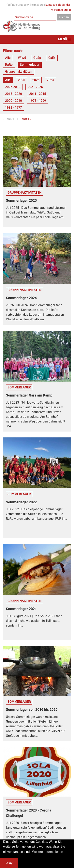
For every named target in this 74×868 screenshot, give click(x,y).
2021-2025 (35, 87)
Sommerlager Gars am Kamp (29, 395)
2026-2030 (13, 87)
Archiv (26, 119)
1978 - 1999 (38, 101)
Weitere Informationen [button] (47, 852)
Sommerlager (30, 65)
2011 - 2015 (38, 94)
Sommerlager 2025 (21, 200)
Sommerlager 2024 (21, 298)
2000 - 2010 (14, 101)
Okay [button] (9, 863)
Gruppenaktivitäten (19, 72)
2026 (22, 80)
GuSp (37, 58)
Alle (8, 58)
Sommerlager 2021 (21, 609)
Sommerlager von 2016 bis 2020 (32, 709)
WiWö (22, 58)
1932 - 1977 (14, 108)
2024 (50, 80)
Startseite (11, 119)
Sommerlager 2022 (21, 502)
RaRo (9, 65)
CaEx (52, 58)
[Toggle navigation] (37, 39)
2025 (36, 80)
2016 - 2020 (14, 94)
